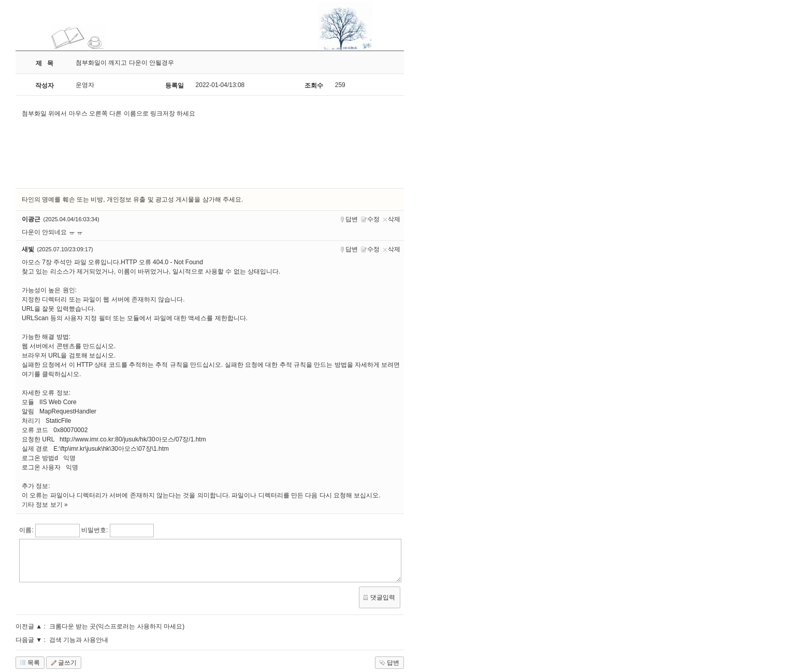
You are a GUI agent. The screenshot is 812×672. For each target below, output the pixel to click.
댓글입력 (378, 597)
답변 (349, 219)
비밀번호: (95, 530)
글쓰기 (63, 663)
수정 (370, 219)
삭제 (392, 219)
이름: (26, 530)
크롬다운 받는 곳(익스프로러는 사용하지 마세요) (117, 626)
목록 (29, 663)
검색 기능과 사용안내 (79, 640)
